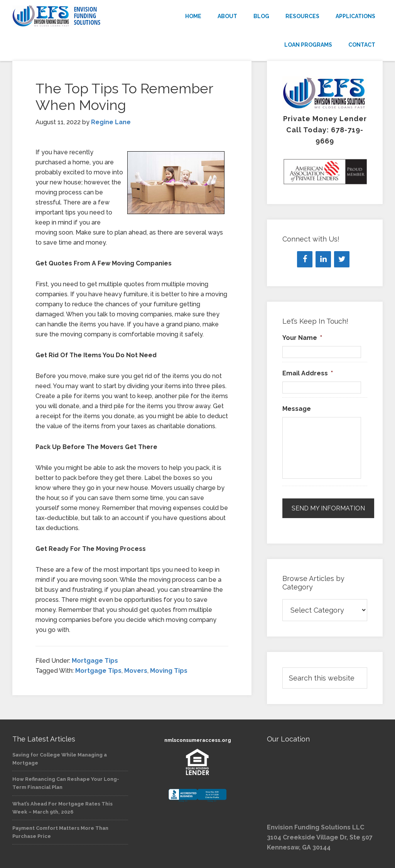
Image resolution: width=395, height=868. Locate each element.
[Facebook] (305, 259)
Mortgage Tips (95, 661)
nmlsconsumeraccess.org (198, 740)
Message (297, 409)
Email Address (308, 373)
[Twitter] (342, 259)
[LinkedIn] (323, 259)
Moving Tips (169, 671)
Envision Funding (70, 16)
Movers (136, 671)
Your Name (302, 338)
